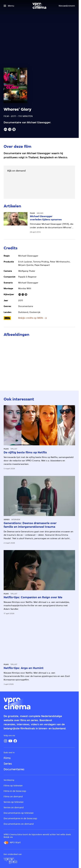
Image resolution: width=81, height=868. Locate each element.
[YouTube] (10, 741)
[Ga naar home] (39, 6)
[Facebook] (15, 741)
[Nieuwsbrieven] (67, 6)
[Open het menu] (9, 6)
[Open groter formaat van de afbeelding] (39, 361)
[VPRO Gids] (10, 861)
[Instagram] (5, 741)
